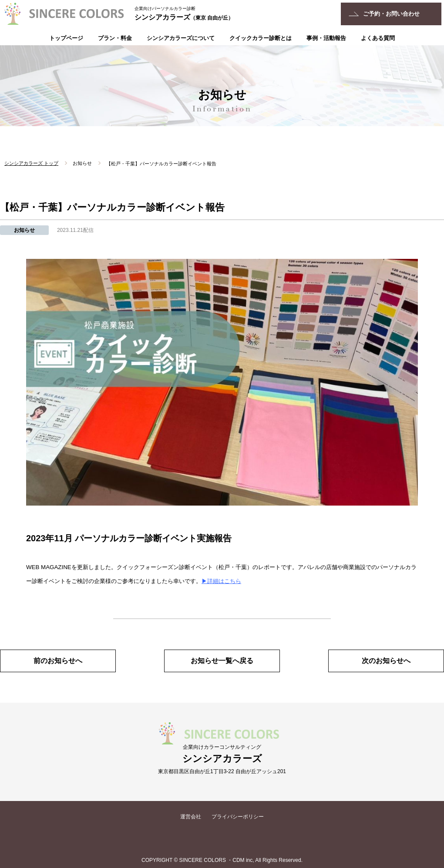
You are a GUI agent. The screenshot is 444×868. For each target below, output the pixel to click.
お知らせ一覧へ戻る (222, 661)
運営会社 (191, 817)
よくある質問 (378, 38)
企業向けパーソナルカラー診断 (165, 8)
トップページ (66, 38)
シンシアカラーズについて (181, 38)
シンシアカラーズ (184, 17)
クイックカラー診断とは (261, 38)
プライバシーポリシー (238, 817)
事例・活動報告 (326, 38)
